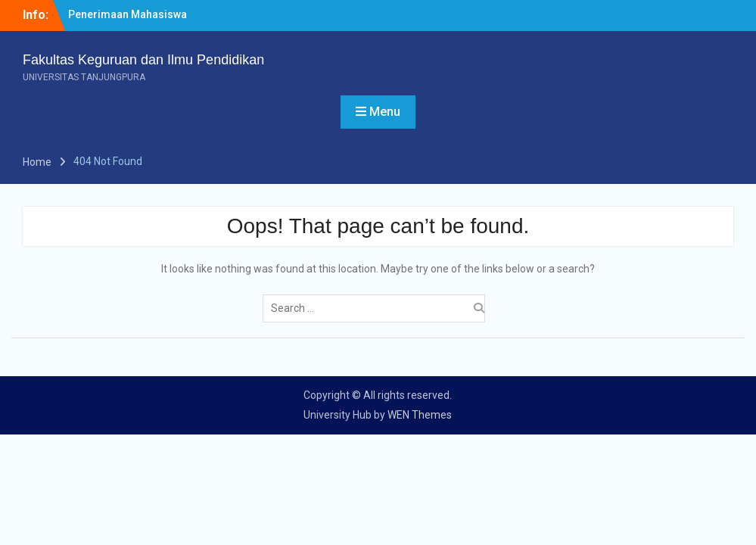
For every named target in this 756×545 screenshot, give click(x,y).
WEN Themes (420, 415)
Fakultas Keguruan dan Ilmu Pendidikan (143, 60)
